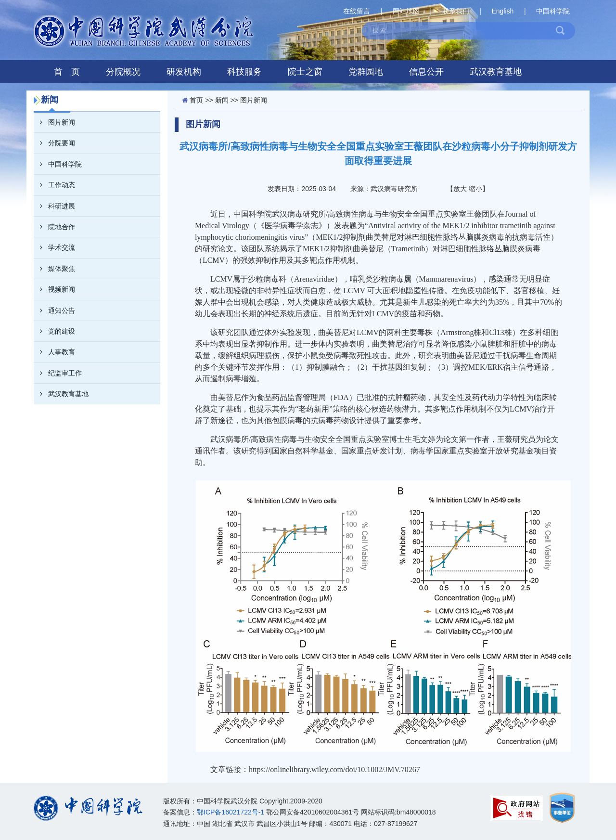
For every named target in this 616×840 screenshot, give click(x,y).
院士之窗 (305, 72)
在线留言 (357, 11)
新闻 (222, 100)
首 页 (67, 72)
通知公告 (54, 310)
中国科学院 (553, 11)
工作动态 (54, 185)
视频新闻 (54, 289)
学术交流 (54, 247)
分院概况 (123, 72)
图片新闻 (54, 122)
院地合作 (54, 227)
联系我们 (456, 11)
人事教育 (54, 352)
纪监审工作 (58, 373)
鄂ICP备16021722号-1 (231, 812)
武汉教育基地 (496, 72)
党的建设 (54, 331)
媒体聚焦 (54, 269)
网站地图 (406, 11)
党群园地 (366, 72)
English (502, 11)
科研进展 (54, 206)
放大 (460, 189)
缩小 (475, 189)
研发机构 (184, 72)
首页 (196, 100)
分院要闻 (54, 143)
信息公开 (426, 72)
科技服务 (244, 72)
